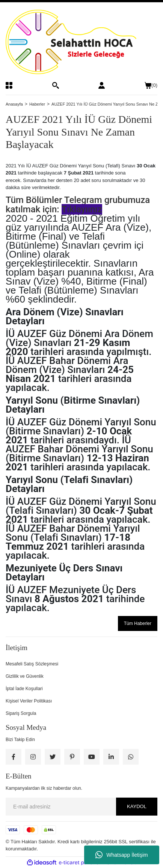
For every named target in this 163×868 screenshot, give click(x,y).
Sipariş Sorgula (21, 713)
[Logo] (81, 42)
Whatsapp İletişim (121, 855)
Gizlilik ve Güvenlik (25, 676)
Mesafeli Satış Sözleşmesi (32, 664)
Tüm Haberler (138, 623)
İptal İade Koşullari (24, 689)
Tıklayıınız (82, 209)
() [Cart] (151, 85)
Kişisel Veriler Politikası (29, 701)
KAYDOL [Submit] (137, 806)
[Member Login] (102, 85)
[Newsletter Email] (81, 807)
